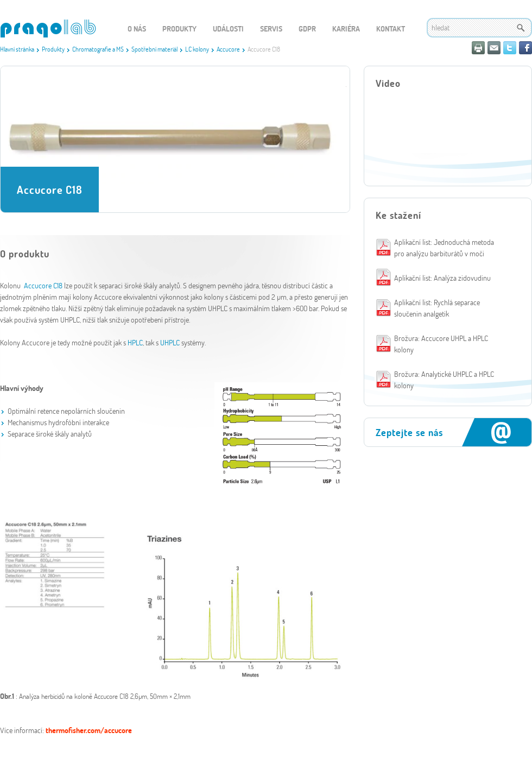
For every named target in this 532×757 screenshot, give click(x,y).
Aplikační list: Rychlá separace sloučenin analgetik (437, 308)
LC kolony (197, 49)
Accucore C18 (44, 285)
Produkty (53, 49)
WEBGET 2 (48, 29)
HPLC (135, 342)
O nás (137, 29)
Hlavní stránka (17, 49)
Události (228, 29)
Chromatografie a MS (98, 49)
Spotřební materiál (154, 49)
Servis (271, 29)
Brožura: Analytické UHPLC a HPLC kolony (444, 380)
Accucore (228, 49)
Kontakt (391, 29)
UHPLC (170, 342)
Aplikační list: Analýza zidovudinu (442, 278)
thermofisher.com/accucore (89, 730)
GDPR (307, 29)
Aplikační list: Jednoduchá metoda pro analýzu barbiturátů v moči (444, 248)
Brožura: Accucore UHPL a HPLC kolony (441, 344)
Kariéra (346, 29)
